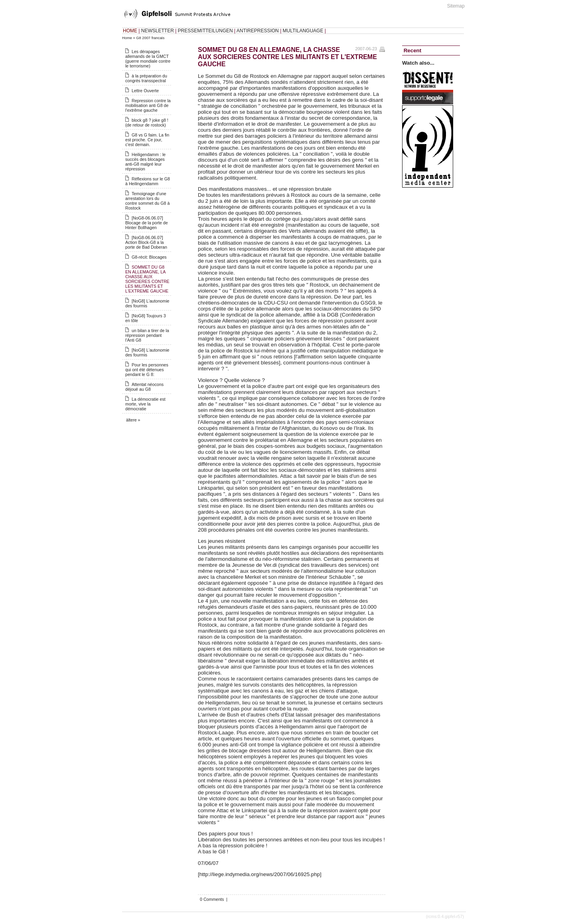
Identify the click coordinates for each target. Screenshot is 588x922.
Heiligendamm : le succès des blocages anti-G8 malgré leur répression (145, 162)
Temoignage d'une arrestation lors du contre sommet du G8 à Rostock (147, 201)
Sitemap (456, 6)
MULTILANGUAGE (303, 31)
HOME (130, 31)
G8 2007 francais (150, 38)
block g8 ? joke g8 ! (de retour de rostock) (147, 123)
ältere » (133, 420)
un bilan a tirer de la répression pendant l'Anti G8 (147, 335)
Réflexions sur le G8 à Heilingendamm (148, 181)
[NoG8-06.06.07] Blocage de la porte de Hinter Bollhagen (147, 223)
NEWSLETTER (158, 31)
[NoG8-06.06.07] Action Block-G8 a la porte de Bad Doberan (146, 242)
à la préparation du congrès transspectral (146, 78)
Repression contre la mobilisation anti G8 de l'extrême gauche (148, 105)
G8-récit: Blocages (149, 257)
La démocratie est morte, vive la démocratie (145, 404)
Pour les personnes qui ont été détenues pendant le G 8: (147, 370)
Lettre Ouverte (145, 91)
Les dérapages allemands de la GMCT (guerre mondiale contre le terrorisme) (148, 59)
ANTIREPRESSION (258, 31)
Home (127, 38)
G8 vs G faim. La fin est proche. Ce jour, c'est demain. (147, 140)
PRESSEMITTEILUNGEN (205, 31)
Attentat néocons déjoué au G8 (144, 387)
